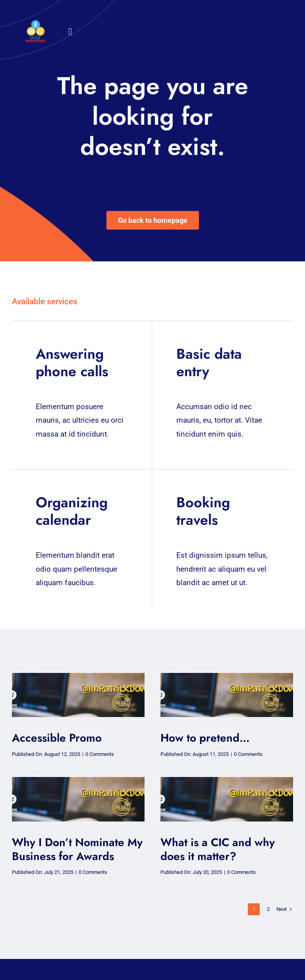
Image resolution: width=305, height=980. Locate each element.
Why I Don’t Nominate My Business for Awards (77, 849)
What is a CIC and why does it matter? (218, 849)
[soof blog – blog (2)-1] (78, 677)
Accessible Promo (57, 738)
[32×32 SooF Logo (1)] (35, 24)
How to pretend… (205, 738)
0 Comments (100, 754)
